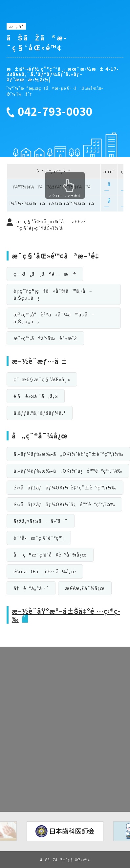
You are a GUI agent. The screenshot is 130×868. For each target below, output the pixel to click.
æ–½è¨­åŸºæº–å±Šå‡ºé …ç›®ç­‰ (66, 615)
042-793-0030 (55, 112)
